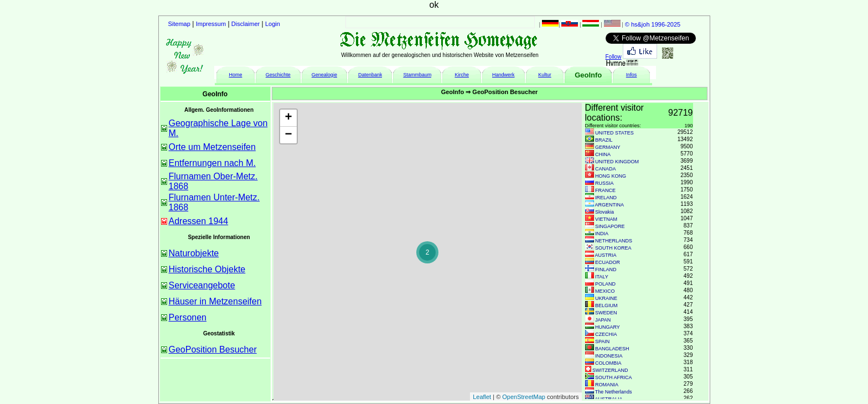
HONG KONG (611, 176)
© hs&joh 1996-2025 (653, 24)
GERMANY (608, 147)
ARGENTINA (610, 205)
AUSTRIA (606, 255)
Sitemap (179, 24)
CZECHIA (606, 334)
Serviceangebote (202, 285)
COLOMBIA (608, 363)
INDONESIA (609, 356)
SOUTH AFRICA (614, 377)
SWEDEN (606, 313)
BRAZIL (604, 140)
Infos (632, 75)
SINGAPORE (610, 226)
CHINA (603, 154)
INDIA (602, 234)
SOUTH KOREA (613, 248)
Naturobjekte (194, 253)
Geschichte (278, 75)
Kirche (462, 75)
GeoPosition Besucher (213, 349)
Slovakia (604, 212)
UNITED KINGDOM (617, 162)
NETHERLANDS (614, 241)
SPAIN (602, 341)
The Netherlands (614, 392)
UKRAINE (606, 298)
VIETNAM (606, 219)
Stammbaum (417, 75)
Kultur (545, 75)
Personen (188, 317)
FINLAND (606, 270)
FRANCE (605, 190)
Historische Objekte (207, 269)
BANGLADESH (612, 349)
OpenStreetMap (524, 397)
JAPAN (603, 320)
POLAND (605, 284)
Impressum (211, 24)
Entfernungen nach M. (212, 163)
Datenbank (370, 75)
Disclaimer (246, 24)
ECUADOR (608, 262)
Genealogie (324, 75)
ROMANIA (607, 385)
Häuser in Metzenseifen (215, 301)
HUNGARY (608, 327)
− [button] (288, 135)
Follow (614, 57)
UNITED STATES (614, 133)
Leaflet (482, 397)
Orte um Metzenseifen (212, 147)
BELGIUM (606, 305)
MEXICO (605, 291)
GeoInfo (588, 75)
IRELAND (606, 198)
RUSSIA (604, 183)
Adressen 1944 (199, 221)
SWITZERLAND (610, 370)
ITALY (602, 277)
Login (273, 24)
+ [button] (288, 118)
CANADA (606, 169)
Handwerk (503, 75)
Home (235, 75)
